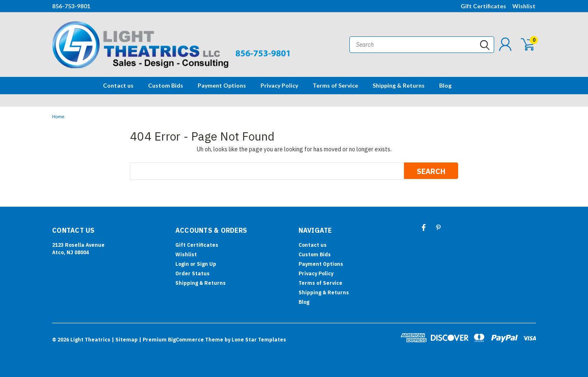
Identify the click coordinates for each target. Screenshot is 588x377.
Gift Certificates (483, 6)
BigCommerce (186, 340)
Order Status (192, 273)
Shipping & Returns (399, 85)
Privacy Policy (279, 85)
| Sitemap (125, 340)
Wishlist (524, 6)
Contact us (118, 85)
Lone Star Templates (259, 340)
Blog (445, 85)
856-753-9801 (71, 6)
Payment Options (222, 85)
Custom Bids (166, 85)
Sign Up (207, 264)
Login (182, 264)
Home (58, 117)
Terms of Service (335, 85)
